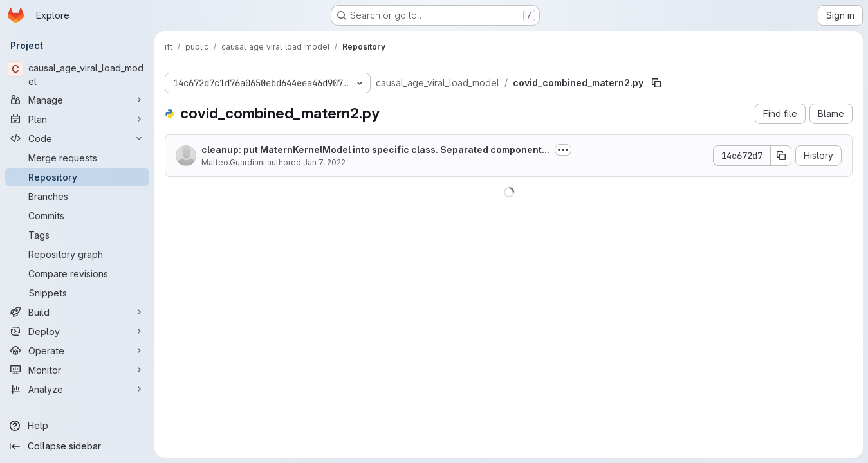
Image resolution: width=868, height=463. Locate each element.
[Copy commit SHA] (781, 156)
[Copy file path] (656, 83)
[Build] (77, 312)
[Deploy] (77, 331)
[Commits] (77, 215)
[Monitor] (77, 370)
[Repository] (77, 177)
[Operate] (77, 350)
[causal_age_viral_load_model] (77, 75)
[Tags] (77, 235)
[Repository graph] (77, 254)
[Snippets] (77, 293)
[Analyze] (77, 389)
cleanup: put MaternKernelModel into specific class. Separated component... (375, 150)
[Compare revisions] (77, 273)
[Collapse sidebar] (77, 446)
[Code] (77, 138)
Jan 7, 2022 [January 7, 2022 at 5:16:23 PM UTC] (324, 162)
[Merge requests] (77, 158)
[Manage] (77, 100)
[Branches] (77, 196)
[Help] (77, 426)
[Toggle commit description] (563, 150)
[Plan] (77, 119)
